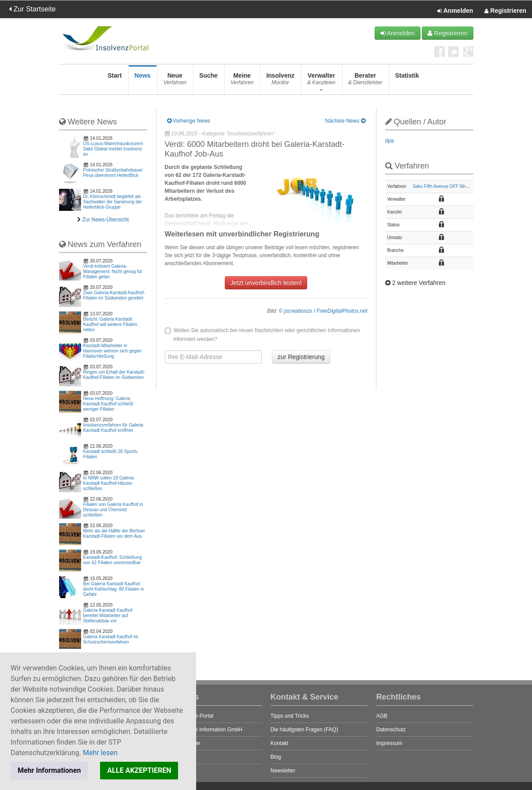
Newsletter (283, 771)
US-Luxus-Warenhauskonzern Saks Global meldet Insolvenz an (113, 149)
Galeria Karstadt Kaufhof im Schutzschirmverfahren (111, 639)
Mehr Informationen (49, 770)
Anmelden (455, 11)
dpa (390, 141)
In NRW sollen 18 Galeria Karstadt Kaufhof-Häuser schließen (109, 483)
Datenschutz (391, 730)
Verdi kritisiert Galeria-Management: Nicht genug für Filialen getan (113, 271)
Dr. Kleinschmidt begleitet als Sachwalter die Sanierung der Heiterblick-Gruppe (113, 202)
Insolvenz (280, 81)
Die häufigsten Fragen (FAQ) (304, 730)
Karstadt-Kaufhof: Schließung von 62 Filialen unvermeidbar (113, 560)
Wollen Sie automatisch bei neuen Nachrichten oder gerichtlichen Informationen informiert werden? (262, 335)
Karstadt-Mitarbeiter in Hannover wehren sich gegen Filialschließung (113, 351)
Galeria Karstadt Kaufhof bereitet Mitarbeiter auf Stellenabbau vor (108, 616)
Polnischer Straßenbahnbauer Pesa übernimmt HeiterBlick (113, 173)
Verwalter (321, 81)
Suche (208, 81)
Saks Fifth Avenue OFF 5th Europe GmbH (454, 186)
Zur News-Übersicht (105, 220)
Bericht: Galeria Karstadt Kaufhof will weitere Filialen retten (110, 324)
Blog (276, 757)
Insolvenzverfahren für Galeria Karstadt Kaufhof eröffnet (113, 428)
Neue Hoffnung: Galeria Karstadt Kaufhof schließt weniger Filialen (108, 404)
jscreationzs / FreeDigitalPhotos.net (326, 311)
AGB (382, 716)
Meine (242, 81)
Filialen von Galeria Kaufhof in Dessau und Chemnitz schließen (113, 510)
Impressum (389, 743)
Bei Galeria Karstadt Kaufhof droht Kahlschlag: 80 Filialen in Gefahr (114, 589)
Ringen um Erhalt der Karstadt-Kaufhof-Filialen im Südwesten (114, 375)
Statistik (407, 81)
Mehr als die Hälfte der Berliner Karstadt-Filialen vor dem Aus (114, 534)
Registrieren (505, 11)
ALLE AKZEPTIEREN (139, 770)
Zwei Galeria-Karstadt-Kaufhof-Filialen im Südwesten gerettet (114, 295)
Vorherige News (189, 121)
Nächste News (345, 121)
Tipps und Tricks (290, 716)
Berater (365, 81)
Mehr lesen (100, 753)
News (143, 81)
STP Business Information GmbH (204, 730)
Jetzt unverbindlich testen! (266, 283)
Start (115, 81)
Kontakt (280, 743)
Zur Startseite (32, 9)
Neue (175, 81)
